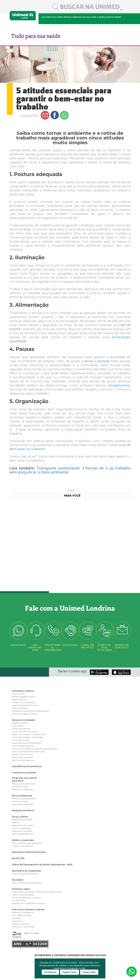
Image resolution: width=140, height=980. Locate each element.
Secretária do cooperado (26, 871)
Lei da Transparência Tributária (27, 898)
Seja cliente (58, 17)
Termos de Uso (19, 900)
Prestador (18, 880)
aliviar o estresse (97, 361)
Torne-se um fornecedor (23, 927)
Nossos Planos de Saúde (24, 784)
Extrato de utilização (22, 828)
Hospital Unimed (114, 17)
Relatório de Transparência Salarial (28, 903)
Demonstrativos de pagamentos (27, 843)
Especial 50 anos (20, 700)
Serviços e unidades (73, 17)
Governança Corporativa (23, 702)
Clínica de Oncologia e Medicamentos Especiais (35, 749)
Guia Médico (18, 726)
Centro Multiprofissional (23, 746)
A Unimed (101, 17)
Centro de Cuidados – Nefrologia (27, 737)
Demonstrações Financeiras (25, 705)
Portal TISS (18, 858)
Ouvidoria (16, 918)
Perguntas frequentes (22, 831)
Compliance (18, 921)
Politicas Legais (21, 889)
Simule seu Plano (20, 787)
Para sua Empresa (22, 796)
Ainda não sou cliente (24, 778)
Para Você (18, 781)
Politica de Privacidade (23, 895)
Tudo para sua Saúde (24, 773)
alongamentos (119, 385)
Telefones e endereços (23, 912)
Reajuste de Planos (23, 810)
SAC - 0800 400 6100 (22, 915)
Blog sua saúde (89, 17)
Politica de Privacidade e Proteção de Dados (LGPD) (37, 892)
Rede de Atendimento (22, 834)
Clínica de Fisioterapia (22, 757)
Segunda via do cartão (23, 825)
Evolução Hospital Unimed (24, 714)
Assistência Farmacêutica (27, 766)
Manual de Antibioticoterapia (29, 852)
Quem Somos (18, 694)
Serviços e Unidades (24, 720)
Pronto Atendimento (21, 729)
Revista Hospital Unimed (23, 697)
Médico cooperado (23, 840)
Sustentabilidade (20, 708)
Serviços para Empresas (23, 760)
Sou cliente (47, 17)
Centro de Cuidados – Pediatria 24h (29, 734)
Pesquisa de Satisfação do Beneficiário (30, 711)
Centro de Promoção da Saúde (27, 743)
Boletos (15, 823)
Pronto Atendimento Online (25, 732)
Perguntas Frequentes (22, 789)
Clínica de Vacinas (21, 740)
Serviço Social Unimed (22, 754)
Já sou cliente (20, 817)
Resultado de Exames (22, 820)
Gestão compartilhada (22, 846)
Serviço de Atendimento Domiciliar (28, 752)
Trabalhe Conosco (20, 924)
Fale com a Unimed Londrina (28, 910)
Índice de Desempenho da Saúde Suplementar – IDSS (42, 865)
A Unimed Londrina (23, 691)
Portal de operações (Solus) (25, 874)
